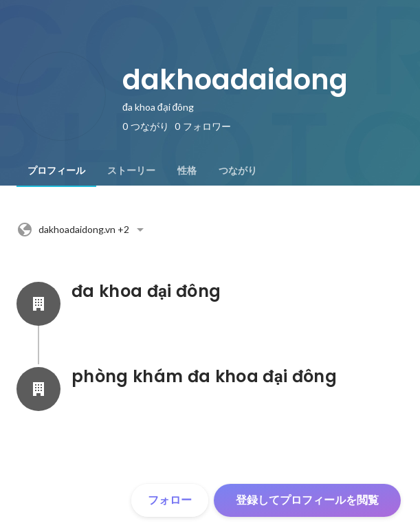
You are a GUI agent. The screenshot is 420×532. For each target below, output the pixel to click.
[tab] (56, 170)
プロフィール (56, 170)
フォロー (170, 500)
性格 (187, 170)
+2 (82, 230)
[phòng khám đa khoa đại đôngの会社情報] (38, 389)
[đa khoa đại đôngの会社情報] (38, 304)
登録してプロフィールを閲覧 (307, 500)
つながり (238, 170)
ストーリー (131, 170)
